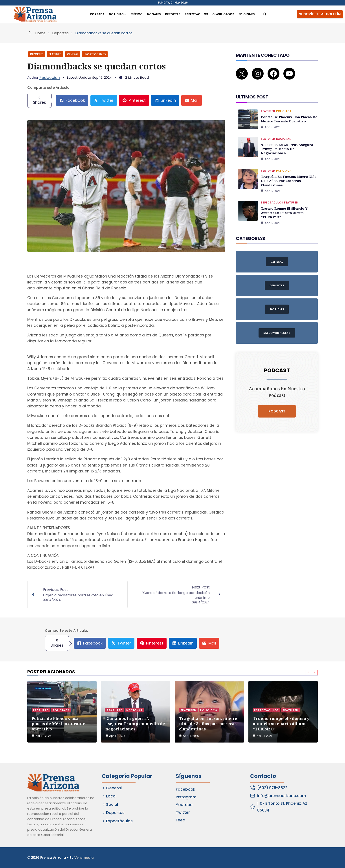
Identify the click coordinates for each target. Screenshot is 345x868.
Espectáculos (196, 14)
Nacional (283, 132)
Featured (55, 54)
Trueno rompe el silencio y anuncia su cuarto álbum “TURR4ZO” (283, 204)
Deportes (173, 14)
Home (40, 33)
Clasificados (223, 14)
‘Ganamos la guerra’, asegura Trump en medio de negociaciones (286, 142)
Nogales (154, 14)
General (73, 54)
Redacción (50, 78)
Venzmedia (84, 858)
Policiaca (284, 105)
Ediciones (247, 14)
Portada (97, 14)
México (137, 14)
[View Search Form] (265, 14)
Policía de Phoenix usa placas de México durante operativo (288, 113)
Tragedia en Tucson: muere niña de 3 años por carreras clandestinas (288, 173)
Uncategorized (95, 54)
